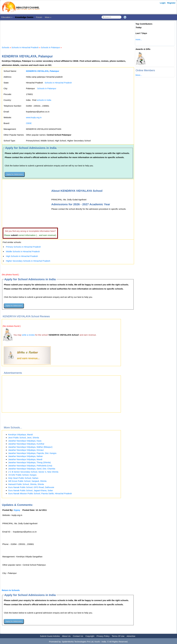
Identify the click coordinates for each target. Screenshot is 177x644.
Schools (5, 47)
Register (171, 3)
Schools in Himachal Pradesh (25, 47)
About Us (66, 636)
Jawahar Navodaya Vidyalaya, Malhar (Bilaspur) (30, 447)
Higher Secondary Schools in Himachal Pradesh (28, 261)
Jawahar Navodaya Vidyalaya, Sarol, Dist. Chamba (32, 469)
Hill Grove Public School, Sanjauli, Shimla (27, 481)
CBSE (29, 123)
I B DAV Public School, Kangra (22, 475)
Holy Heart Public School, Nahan (23, 478)
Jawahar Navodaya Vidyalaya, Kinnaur (26, 450)
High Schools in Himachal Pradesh (22, 256)
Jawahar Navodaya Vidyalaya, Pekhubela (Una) (30, 466)
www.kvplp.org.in (34, 117)
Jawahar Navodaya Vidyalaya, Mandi (25, 459)
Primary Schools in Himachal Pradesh (23, 247)
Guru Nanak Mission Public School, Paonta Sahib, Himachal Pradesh (40, 493)
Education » (7, 17)
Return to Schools (11, 590)
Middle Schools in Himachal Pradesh (23, 251)
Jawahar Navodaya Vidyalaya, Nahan (25, 456)
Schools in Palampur (51, 47)
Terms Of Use (118, 636)
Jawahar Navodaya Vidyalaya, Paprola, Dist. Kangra (32, 453)
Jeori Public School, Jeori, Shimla (24, 438)
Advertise (131, 636)
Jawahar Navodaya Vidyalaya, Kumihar (26, 444)
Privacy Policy (103, 636)
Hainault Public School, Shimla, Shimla (26, 484)
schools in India (44, 100)
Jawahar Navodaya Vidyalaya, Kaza (25, 441)
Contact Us (78, 636)
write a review (28, 335)
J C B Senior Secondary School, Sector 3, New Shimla (33, 472)
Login (163, 3)
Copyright (90, 636)
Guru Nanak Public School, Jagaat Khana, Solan (31, 490)
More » (48, 17)
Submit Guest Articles (50, 636)
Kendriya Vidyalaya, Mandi (20, 435)
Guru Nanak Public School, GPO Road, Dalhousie (31, 487)
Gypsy (17, 510)
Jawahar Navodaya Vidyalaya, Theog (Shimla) (29, 462)
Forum (39, 17)
